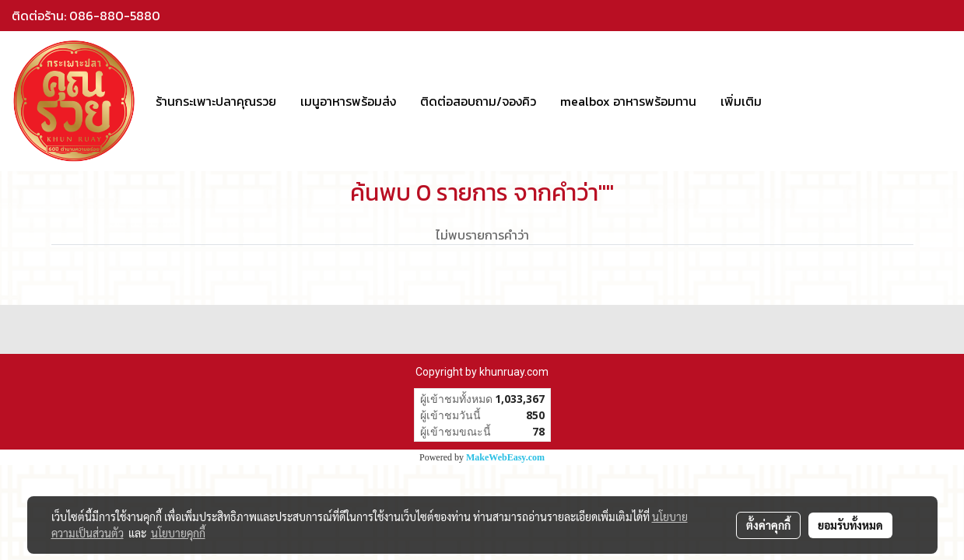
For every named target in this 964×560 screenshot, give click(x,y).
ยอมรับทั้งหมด (850, 525)
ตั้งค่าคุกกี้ (768, 525)
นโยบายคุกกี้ (178, 533)
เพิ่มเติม (741, 101)
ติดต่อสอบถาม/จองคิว (478, 101)
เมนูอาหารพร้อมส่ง (348, 101)
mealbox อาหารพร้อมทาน (628, 101)
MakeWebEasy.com (505, 457)
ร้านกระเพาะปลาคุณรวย (216, 101)
